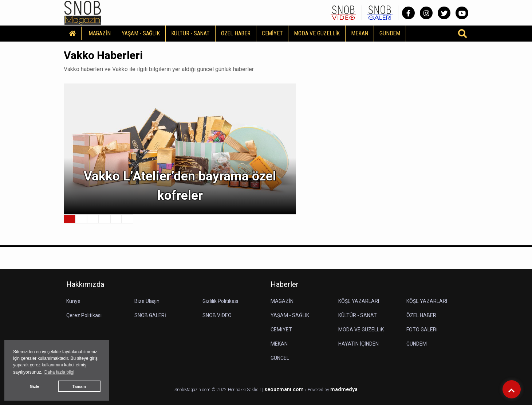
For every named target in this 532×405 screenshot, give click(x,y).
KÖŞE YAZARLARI (359, 301)
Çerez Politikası (84, 315)
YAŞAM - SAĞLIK (141, 33)
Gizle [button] (35, 386)
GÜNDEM (390, 33)
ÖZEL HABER (236, 33)
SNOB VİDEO (217, 315)
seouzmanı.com (284, 390)
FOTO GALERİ (422, 330)
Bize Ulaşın (147, 301)
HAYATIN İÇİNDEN (358, 344)
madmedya (344, 390)
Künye (73, 301)
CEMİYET (272, 33)
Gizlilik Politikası (220, 301)
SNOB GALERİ (150, 315)
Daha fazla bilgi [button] (59, 372)
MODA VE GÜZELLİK (317, 33)
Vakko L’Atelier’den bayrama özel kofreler (180, 186)
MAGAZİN (100, 33)
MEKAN (360, 33)
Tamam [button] (79, 386)
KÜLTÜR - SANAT (190, 33)
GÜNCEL (280, 358)
